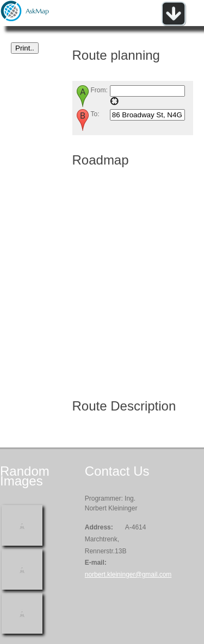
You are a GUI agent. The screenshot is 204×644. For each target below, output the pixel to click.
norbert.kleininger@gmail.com (128, 574)
